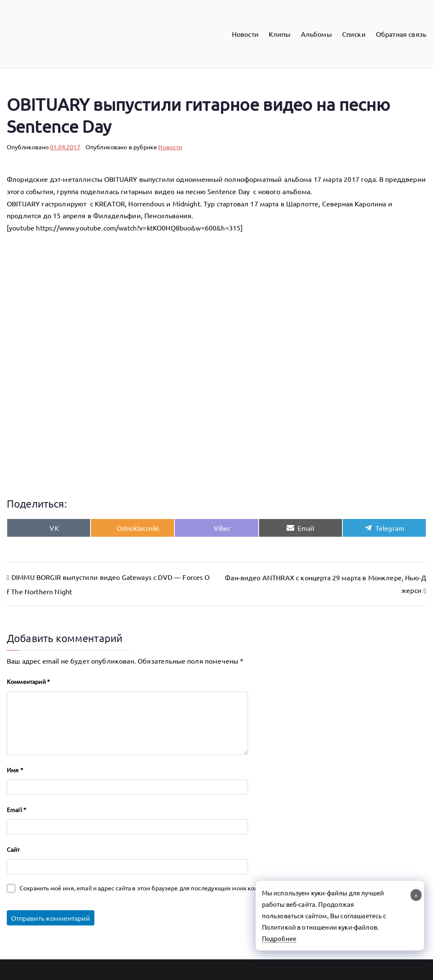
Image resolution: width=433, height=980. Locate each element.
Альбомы (316, 34)
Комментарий (28, 681)
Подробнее (279, 938)
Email (17, 810)
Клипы (280, 34)
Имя (15, 770)
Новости (245, 34)
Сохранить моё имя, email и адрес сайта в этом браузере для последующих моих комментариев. (155, 888)
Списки (354, 34)
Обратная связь (401, 34)
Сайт (13, 849)
